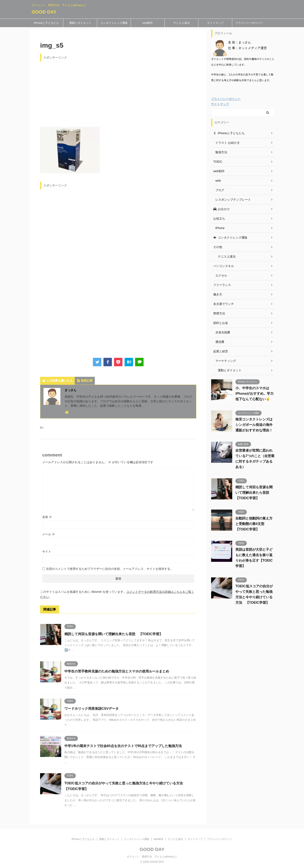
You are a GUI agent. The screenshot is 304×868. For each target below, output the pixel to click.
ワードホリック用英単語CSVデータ (92, 709)
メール (49, 534)
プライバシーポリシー (249, 23)
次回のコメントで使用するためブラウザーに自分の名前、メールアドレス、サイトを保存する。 (110, 569)
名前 (47, 517)
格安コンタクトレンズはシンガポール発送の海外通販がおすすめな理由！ (254, 425)
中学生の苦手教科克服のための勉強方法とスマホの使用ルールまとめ (117, 671)
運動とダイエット (80, 23)
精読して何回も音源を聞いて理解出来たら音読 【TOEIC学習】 (113, 634)
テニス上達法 (182, 23)
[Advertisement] (118, 93)
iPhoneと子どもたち (46, 23)
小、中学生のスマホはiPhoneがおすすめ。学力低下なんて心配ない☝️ (254, 394)
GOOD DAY (44, 12)
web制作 (148, 23)
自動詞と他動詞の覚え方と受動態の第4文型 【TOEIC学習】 (254, 524)
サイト (47, 551)
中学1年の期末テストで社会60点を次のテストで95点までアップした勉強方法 (123, 746)
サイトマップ (215, 23)
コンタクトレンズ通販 (114, 23)
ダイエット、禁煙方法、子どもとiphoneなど (152, 857)
